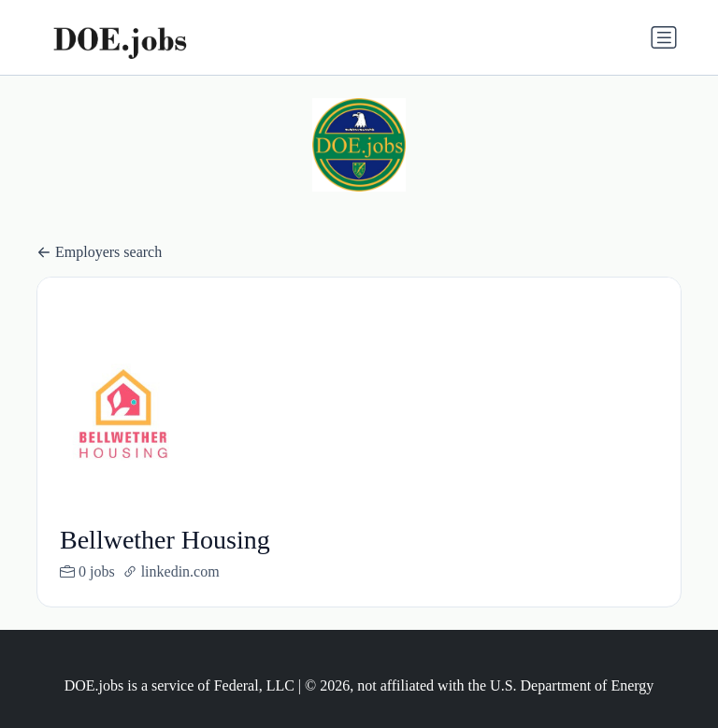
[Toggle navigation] (664, 37)
